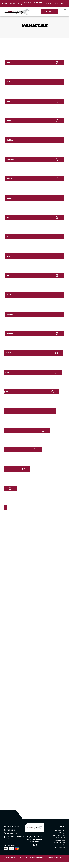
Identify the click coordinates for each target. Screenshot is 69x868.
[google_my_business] (40, 846)
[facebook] (31, 846)
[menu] (65, 10)
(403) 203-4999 (10, 3)
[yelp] (37, 846)
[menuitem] (50, 857)
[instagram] (34, 846)
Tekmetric (6, 859)
